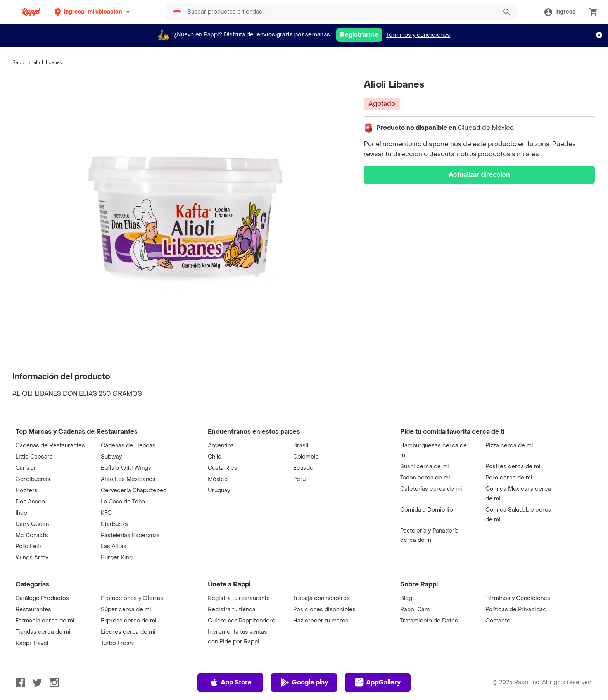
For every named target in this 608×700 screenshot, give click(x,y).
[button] (93, 12)
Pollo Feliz (29, 546)
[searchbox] (340, 12)
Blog (406, 598)
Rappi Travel (32, 643)
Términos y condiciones (418, 35)
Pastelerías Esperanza (130, 535)
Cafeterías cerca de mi (431, 489)
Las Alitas (114, 546)
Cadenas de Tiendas (128, 446)
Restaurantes (33, 609)
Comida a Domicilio (427, 510)
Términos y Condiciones (518, 598)
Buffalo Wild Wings (126, 468)
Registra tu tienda (232, 609)
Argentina (221, 446)
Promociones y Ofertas (132, 598)
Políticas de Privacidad (516, 609)
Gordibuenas (33, 479)
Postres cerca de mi (513, 466)
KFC (106, 513)
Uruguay (219, 491)
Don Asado (30, 502)
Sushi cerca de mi (425, 466)
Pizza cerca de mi (509, 446)
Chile (215, 457)
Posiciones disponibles (324, 609)
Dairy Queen (32, 524)
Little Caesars (34, 457)
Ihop (21, 513)
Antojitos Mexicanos (128, 479)
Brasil (301, 446)
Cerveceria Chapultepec (134, 491)
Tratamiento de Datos (429, 621)
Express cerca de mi (129, 621)
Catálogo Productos (42, 598)
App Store (231, 683)
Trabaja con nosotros (321, 598)
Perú (299, 479)
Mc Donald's (32, 535)
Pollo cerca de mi (509, 478)
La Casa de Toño (123, 502)
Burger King (117, 558)
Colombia (306, 457)
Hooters (27, 491)
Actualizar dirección (479, 175)
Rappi (19, 62)
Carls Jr (26, 468)
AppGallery (378, 683)
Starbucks (114, 524)
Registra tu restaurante (239, 598)
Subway (111, 457)
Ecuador (304, 468)
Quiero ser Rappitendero (242, 621)
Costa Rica (223, 468)
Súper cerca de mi (126, 609)
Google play (304, 683)
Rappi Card (415, 609)
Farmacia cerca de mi (45, 621)
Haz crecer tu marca (321, 621)
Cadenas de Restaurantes (50, 446)
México (218, 479)
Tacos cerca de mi (425, 478)
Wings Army (32, 558)
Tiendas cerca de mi (43, 632)
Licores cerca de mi (128, 632)
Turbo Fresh (117, 643)
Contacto (498, 621)
